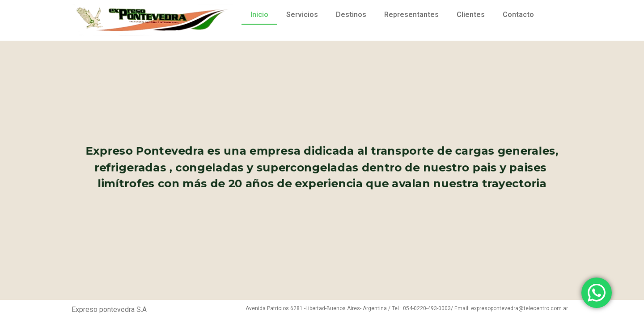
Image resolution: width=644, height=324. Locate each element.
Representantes (411, 15)
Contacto (518, 15)
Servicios (302, 15)
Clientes (471, 15)
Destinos (351, 15)
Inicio (259, 15)
